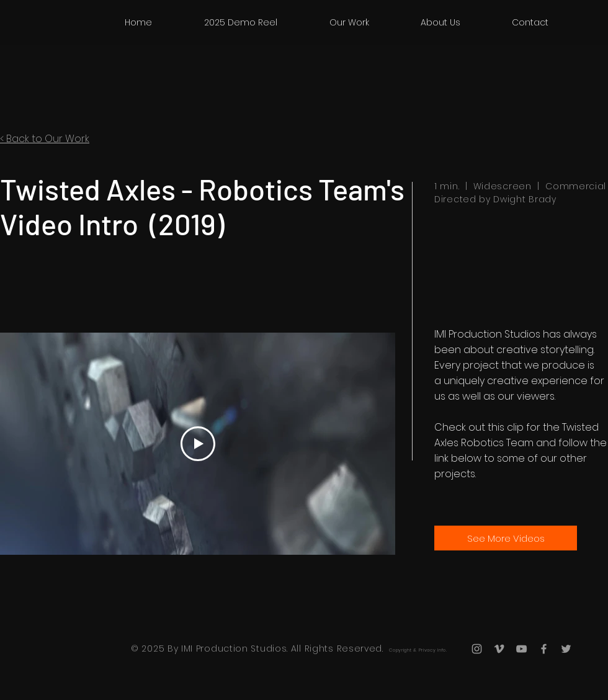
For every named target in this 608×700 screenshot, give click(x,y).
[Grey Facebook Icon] (544, 649)
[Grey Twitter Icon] (566, 649)
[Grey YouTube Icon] (521, 649)
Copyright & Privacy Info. (418, 650)
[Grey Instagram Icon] (477, 649)
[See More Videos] (506, 538)
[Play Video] (198, 444)
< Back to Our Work (45, 139)
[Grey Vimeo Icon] (499, 649)
